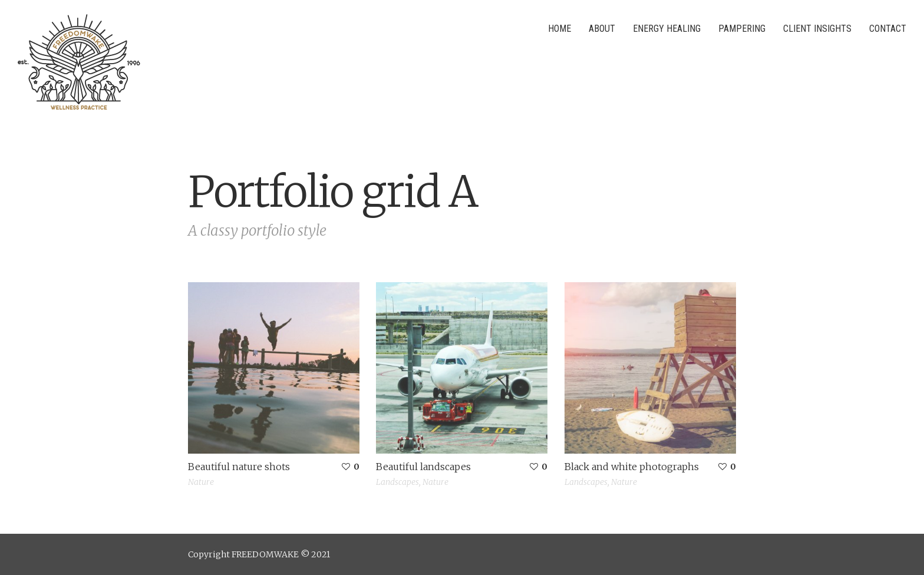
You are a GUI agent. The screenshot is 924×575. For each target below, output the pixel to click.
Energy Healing (667, 29)
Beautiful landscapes (423, 467)
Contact (888, 29)
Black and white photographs (632, 467)
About (602, 29)
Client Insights (817, 29)
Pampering (742, 29)
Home (560, 29)
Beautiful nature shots (239, 467)
